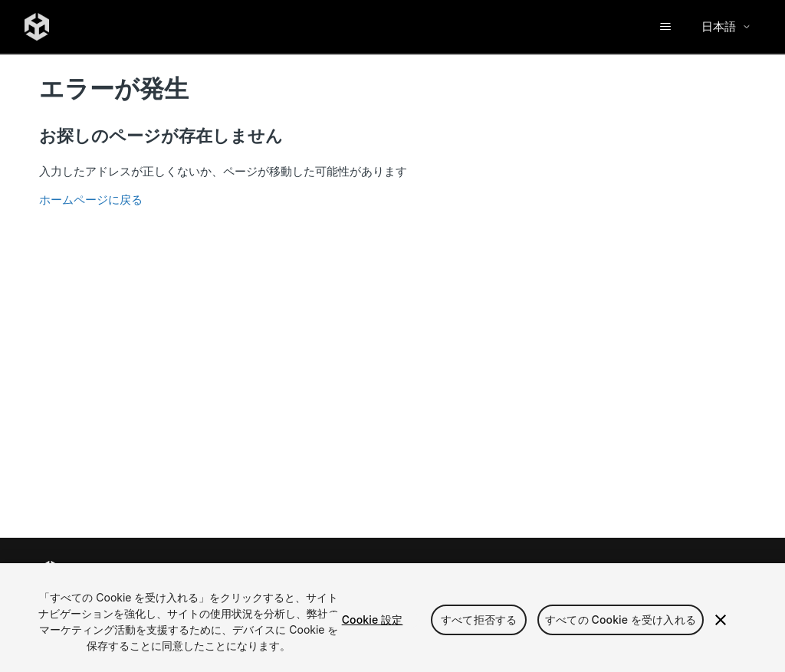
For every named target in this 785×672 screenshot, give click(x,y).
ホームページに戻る (91, 200)
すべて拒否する (479, 620)
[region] (392, 618)
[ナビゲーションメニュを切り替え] (665, 27)
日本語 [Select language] (726, 26)
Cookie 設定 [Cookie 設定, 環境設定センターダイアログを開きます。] (373, 620)
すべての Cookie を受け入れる (621, 620)
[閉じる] (721, 620)
